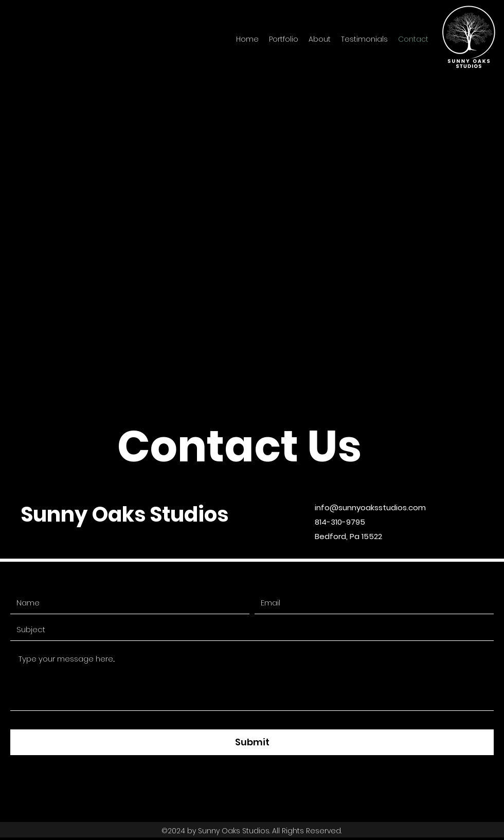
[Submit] (252, 742)
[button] (284, 39)
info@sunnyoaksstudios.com (370, 507)
